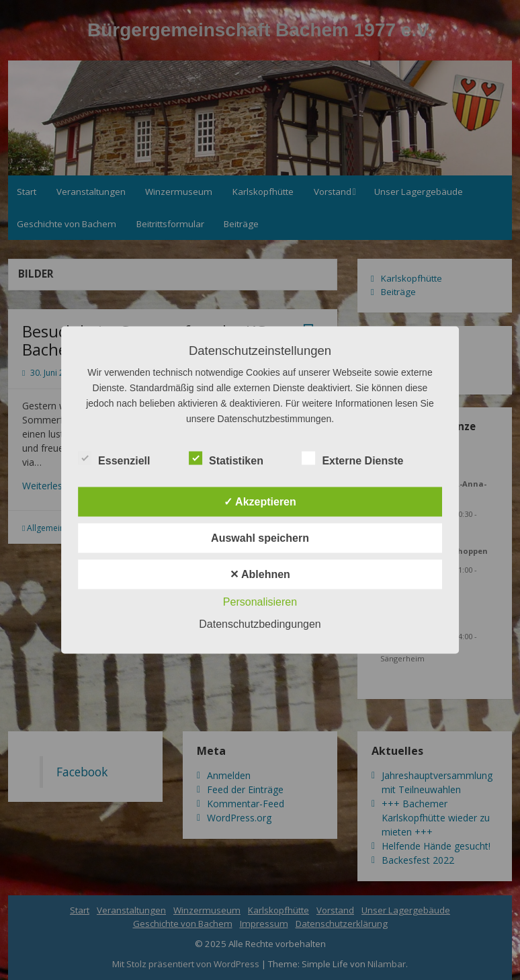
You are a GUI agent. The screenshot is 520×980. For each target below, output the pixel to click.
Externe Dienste (352, 459)
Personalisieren (260, 602)
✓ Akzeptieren (260, 502)
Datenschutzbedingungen (260, 624)
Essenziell (114, 459)
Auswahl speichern (260, 538)
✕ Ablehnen (260, 574)
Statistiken (226, 459)
